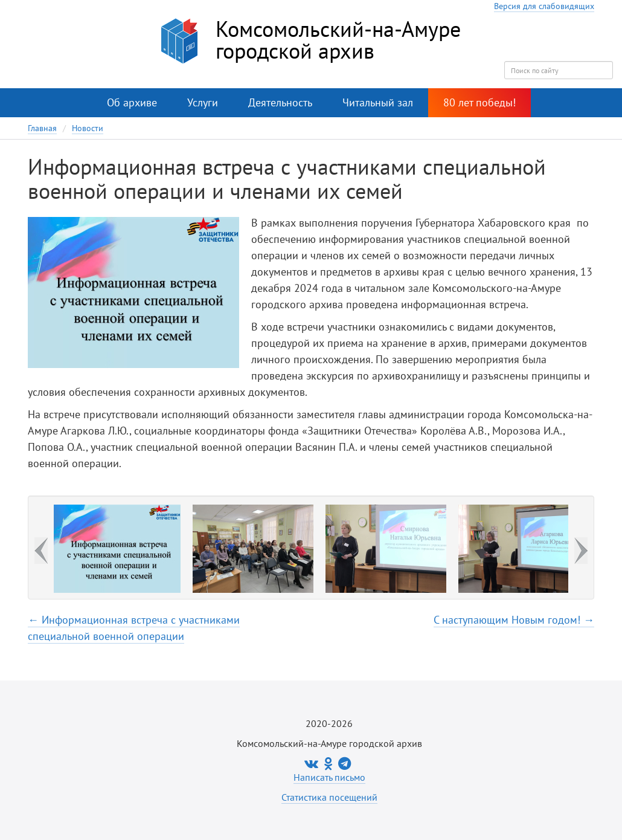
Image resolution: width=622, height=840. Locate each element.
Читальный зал (378, 102)
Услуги (203, 102)
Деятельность (280, 102)
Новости (88, 128)
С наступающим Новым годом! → (514, 620)
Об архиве (132, 102)
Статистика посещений (329, 797)
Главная (42, 128)
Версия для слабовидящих (544, 6)
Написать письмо (329, 777)
